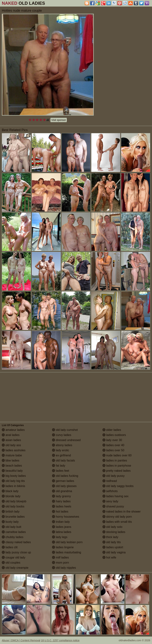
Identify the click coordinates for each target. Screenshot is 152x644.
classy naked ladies (16, 542)
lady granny (61, 496)
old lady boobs (13, 506)
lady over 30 (112, 440)
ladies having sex (116, 496)
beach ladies (12, 466)
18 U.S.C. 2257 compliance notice (60, 640)
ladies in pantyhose (117, 466)
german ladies (63, 481)
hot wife (109, 557)
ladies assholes (14, 450)
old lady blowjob (14, 501)
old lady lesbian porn (67, 542)
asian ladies (11, 440)
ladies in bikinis (13, 486)
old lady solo (112, 527)
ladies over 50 (113, 450)
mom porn (60, 563)
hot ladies (60, 512)
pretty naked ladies (117, 471)
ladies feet (61, 471)
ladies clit (10, 547)
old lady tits (112, 542)
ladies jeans (62, 527)
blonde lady (11, 496)
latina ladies (62, 532)
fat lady (59, 466)
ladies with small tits (117, 522)
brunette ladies (13, 517)
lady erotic (61, 450)
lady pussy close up (16, 552)
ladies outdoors (114, 435)
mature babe (12, 455)
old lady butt (12, 527)
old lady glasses (64, 486)
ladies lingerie (63, 547)
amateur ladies (13, 430)
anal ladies (11, 435)
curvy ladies (62, 435)
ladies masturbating (67, 552)
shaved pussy (113, 506)
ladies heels (62, 506)
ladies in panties (115, 460)
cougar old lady (14, 557)
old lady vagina (114, 552)
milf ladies (60, 557)
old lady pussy (114, 476)
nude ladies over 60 (117, 455)
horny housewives (66, 517)
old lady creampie (15, 568)
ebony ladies (62, 445)
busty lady (10, 522)
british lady (11, 512)
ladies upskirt (113, 547)
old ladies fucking (65, 476)
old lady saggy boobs (118, 486)
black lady (10, 491)
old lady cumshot (65, 430)
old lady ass (11, 445)
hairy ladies (61, 501)
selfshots (110, 491)
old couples (11, 563)
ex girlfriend (61, 455)
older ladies (112, 430)
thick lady (110, 537)
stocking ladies (114, 532)
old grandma (62, 491)
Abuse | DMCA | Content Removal (21, 640)
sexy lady (110, 501)
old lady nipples (64, 568)
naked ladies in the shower (122, 512)
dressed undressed (66, 440)
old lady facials (63, 460)
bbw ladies (11, 460)
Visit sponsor (59, 120)
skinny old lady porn (117, 517)
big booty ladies (14, 476)
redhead (110, 481)
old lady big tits (13, 481)
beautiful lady (12, 471)
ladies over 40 (113, 445)
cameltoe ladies (14, 532)
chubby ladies (13, 537)
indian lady (61, 522)
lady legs (60, 537)
